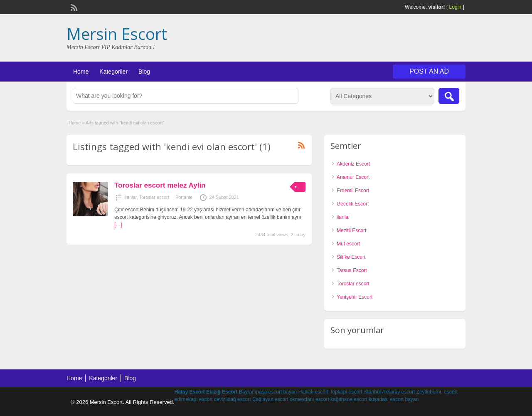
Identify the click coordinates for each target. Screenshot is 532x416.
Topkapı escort (346, 392)
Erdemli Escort (353, 191)
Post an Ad (429, 71)
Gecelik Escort (353, 204)
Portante (184, 197)
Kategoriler (113, 72)
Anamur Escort (353, 177)
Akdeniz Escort (353, 164)
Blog (144, 72)
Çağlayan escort (270, 399)
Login (455, 7)
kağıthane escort (349, 399)
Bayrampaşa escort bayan (268, 392)
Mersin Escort (117, 34)
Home (81, 72)
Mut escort (348, 244)
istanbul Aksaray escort (389, 392)
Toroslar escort (154, 197)
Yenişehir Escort (355, 297)
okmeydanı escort (309, 399)
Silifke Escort (351, 257)
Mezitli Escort (351, 230)
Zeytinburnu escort (437, 392)
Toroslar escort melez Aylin (160, 185)
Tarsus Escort (352, 270)
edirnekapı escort (193, 399)
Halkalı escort (314, 392)
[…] (118, 225)
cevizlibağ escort (233, 399)
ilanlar (131, 197)
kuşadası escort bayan (394, 399)
